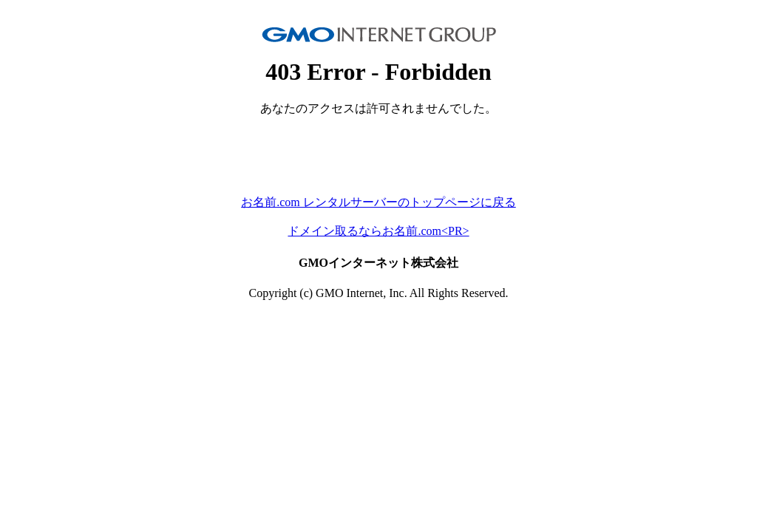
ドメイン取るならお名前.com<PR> (378, 231)
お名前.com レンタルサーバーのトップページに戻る (378, 202)
